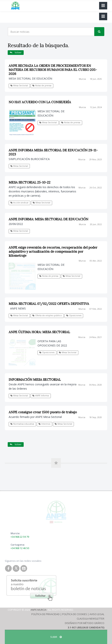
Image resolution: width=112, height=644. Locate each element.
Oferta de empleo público (47, 315)
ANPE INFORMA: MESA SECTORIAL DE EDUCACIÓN (48, 219)
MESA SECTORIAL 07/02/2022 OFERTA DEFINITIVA (49, 304)
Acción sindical (19, 203)
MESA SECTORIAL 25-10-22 (30, 182)
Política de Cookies (75, 614)
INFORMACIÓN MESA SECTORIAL (35, 380)
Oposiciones (74, 315)
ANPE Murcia (38, 610)
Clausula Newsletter (91, 619)
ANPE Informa (41, 396)
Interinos (44, 424)
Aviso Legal (97, 614)
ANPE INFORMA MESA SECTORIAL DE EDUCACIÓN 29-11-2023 (53, 152)
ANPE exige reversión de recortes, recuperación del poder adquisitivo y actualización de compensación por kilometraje (53, 252)
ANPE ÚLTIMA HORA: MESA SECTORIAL (39, 332)
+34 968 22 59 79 (20, 537)
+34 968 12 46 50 (20, 548)
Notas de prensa (42, 86)
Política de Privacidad (46, 614)
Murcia (82, 79)
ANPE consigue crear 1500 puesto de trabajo (43, 412)
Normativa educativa (22, 424)
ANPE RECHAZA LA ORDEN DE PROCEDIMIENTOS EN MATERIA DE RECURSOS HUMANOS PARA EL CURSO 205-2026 (53, 70)
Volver (16, 52)
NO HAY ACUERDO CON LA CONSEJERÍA (40, 102)
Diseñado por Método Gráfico (85, 623)
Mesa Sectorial (19, 86)
